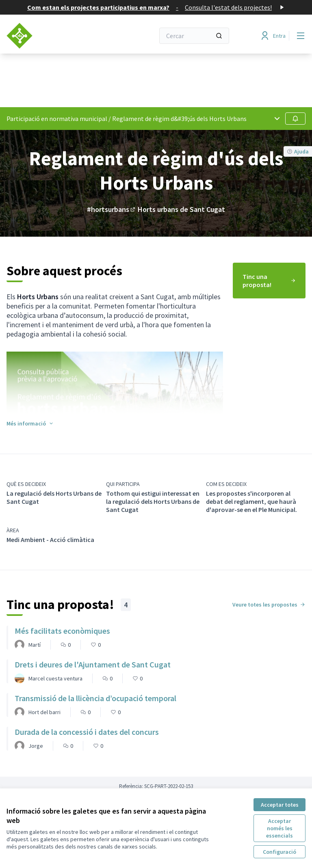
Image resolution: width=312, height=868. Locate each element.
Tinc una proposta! (269, 281)
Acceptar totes (280, 805)
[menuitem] (269, 281)
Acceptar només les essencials (279, 828)
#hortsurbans (112, 209)
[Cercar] (194, 36)
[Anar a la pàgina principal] (61, 36)
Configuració (279, 852)
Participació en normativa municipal (57, 119)
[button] (30, 423)
